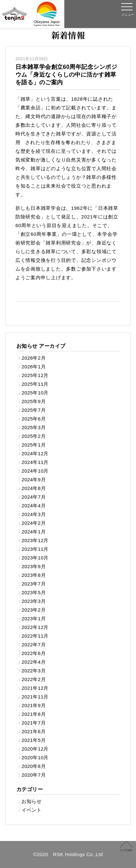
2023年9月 (34, 566)
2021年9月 (34, 705)
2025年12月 (35, 375)
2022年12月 (35, 627)
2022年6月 (34, 653)
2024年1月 (34, 532)
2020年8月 (34, 766)
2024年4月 (34, 506)
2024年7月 (34, 497)
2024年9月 (34, 480)
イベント (32, 810)
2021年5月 (34, 740)
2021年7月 (34, 723)
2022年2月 (34, 679)
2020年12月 (35, 749)
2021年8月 (34, 714)
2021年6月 (34, 731)
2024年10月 (35, 471)
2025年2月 (34, 436)
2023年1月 (34, 619)
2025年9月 (34, 401)
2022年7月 (34, 645)
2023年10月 (35, 558)
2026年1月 (34, 367)
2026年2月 (34, 358)
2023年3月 (34, 601)
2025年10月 (35, 393)
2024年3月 (34, 514)
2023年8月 (34, 575)
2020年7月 (34, 775)
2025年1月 (34, 445)
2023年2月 (34, 610)
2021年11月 (35, 697)
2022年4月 (34, 662)
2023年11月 (35, 549)
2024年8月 (34, 488)
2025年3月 (34, 427)
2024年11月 (35, 462)
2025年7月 (34, 410)
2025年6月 (34, 419)
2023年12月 (35, 540)
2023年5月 (34, 592)
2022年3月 (34, 671)
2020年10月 (35, 757)
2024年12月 (35, 453)
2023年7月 (34, 584)
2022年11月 (35, 636)
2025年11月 (35, 384)
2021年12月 (35, 688)
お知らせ (32, 801)
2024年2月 (34, 523)
